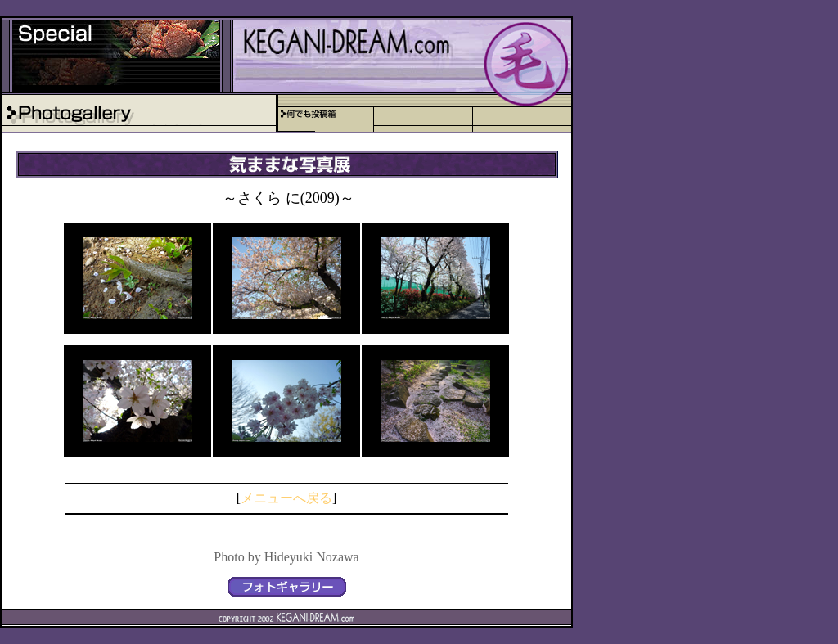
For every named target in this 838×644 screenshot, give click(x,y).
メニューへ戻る (286, 498)
